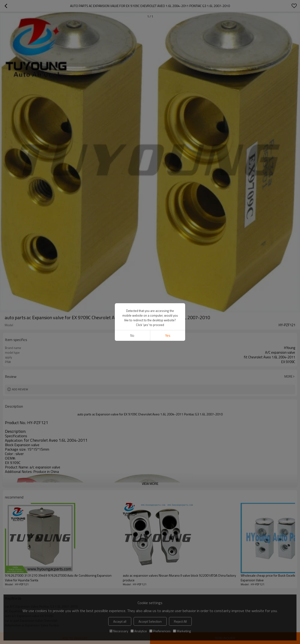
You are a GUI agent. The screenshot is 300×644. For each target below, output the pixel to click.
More (288, 376)
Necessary (119, 631)
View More (150, 484)
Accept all (120, 621)
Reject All (180, 621)
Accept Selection (150, 621)
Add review (20, 389)
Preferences (160, 631)
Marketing (182, 631)
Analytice (139, 631)
